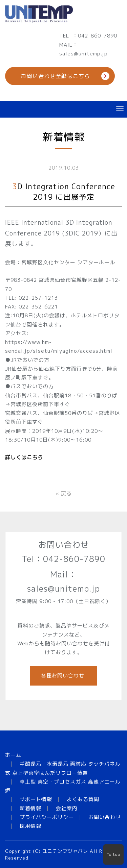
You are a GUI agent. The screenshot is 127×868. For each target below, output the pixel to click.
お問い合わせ (105, 817)
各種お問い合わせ (63, 676)
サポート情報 (36, 799)
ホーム (13, 755)
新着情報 (30, 808)
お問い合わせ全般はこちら (56, 76)
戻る (64, 493)
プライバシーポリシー (47, 817)
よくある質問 (83, 799)
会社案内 (67, 808)
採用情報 (30, 826)
